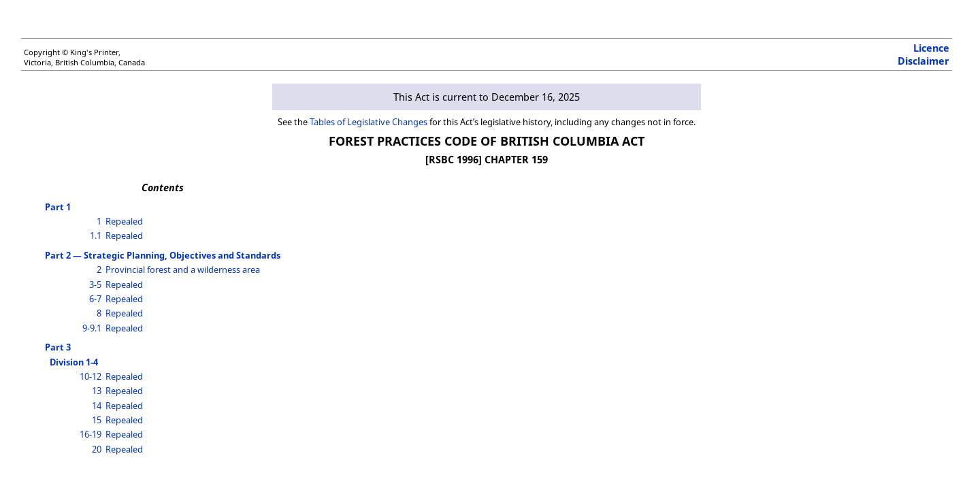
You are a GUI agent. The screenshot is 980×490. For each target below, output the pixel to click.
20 (97, 449)
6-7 (95, 299)
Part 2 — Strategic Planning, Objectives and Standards (163, 255)
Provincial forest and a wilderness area (183, 269)
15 (97, 420)
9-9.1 (92, 328)
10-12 (91, 376)
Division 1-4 (74, 362)
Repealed (124, 221)
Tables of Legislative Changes (369, 122)
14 (97, 406)
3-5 (95, 284)
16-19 (91, 434)
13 (97, 391)
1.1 (96, 235)
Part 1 (58, 207)
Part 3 (58, 347)
